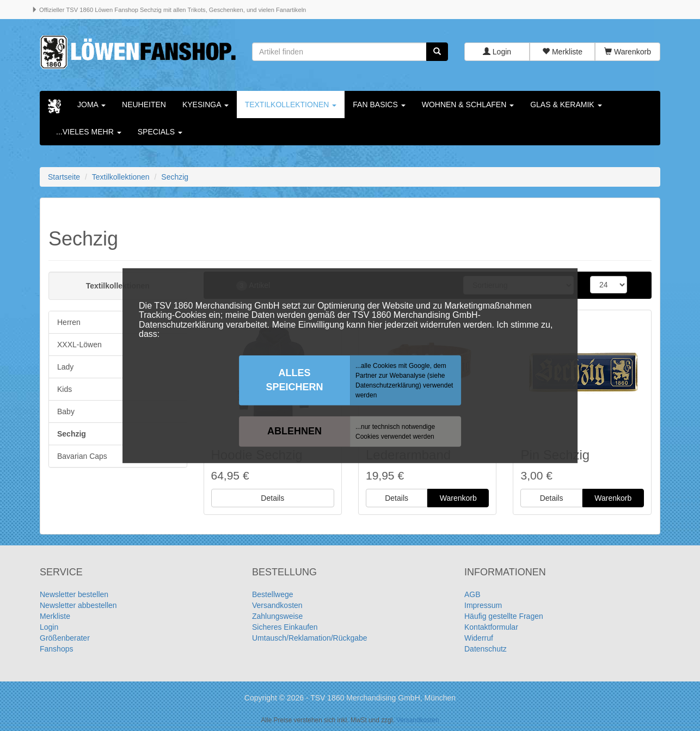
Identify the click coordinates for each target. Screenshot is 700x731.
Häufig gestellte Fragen (504, 617)
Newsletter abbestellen (78, 606)
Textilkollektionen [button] (291, 105)
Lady (65, 367)
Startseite (64, 177)
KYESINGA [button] (205, 105)
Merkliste (562, 52)
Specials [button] (160, 132)
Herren (69, 322)
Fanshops (56, 649)
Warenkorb (628, 52)
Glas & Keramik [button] (566, 105)
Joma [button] (91, 105)
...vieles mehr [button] (89, 132)
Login (497, 52)
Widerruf (479, 638)
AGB (472, 595)
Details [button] (272, 499)
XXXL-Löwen (79, 345)
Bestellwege (273, 595)
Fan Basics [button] (379, 105)
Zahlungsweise (277, 617)
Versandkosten (277, 606)
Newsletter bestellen (74, 595)
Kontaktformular (491, 628)
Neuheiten (144, 105)
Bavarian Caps (82, 456)
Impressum (483, 606)
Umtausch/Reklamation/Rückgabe (310, 638)
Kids (65, 389)
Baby (66, 411)
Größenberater (65, 638)
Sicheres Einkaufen (285, 628)
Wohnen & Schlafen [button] (468, 105)
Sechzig (72, 434)
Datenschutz (486, 649)
